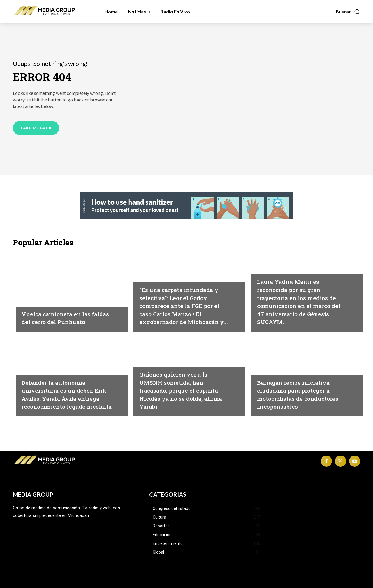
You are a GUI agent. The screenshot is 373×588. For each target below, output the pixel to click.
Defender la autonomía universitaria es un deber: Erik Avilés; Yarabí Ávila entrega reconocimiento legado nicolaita (64, 390)
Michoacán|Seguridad (165, 269)
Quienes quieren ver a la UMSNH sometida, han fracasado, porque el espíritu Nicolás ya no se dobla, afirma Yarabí (180, 390)
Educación (34, 361)
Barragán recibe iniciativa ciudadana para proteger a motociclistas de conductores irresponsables (302, 394)
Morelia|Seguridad (43, 293)
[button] (348, 12)
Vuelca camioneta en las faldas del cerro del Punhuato (62, 313)
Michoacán (270, 269)
